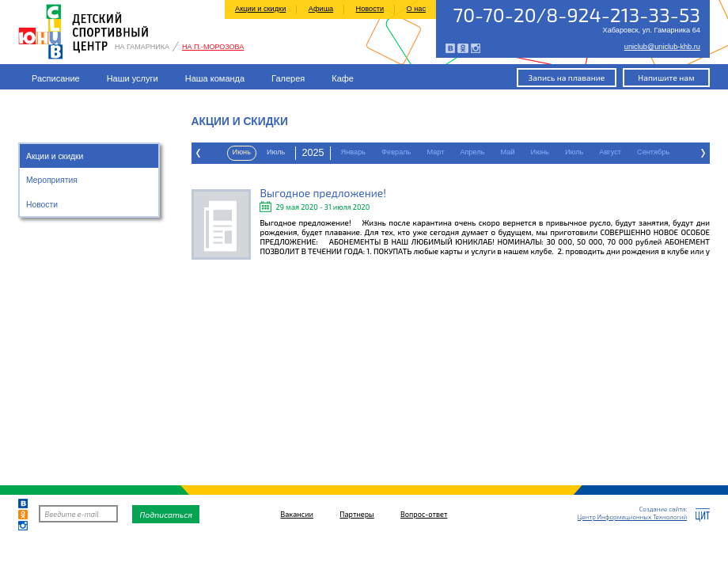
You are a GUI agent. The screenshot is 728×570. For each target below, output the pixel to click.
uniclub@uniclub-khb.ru (662, 47)
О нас (416, 9)
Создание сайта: (663, 509)
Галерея (288, 78)
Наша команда (215, 78)
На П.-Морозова (213, 47)
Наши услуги (133, 78)
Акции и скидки (260, 9)
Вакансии (297, 514)
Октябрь (527, 152)
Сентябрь (481, 152)
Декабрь (612, 152)
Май (336, 152)
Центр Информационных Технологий (632, 517)
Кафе (343, 78)
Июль (402, 152)
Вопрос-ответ (424, 514)
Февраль (224, 152)
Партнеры (356, 514)
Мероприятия (52, 180)
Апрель (300, 152)
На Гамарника (142, 47)
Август (438, 152)
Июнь (368, 152)
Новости (370, 9)
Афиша (321, 9)
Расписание (56, 78)
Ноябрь (570, 152)
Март (263, 152)
